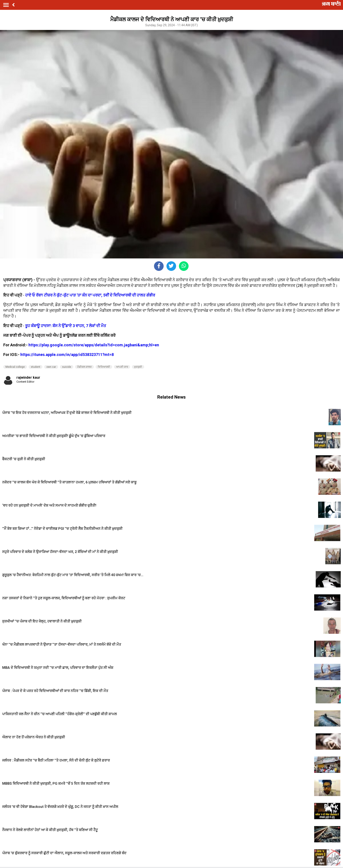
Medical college (15, 367)
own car (51, 367)
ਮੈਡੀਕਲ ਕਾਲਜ (84, 367)
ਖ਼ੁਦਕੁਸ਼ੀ (138, 367)
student (36, 367)
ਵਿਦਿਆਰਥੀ (104, 367)
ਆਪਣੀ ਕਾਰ (122, 367)
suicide (67, 367)
